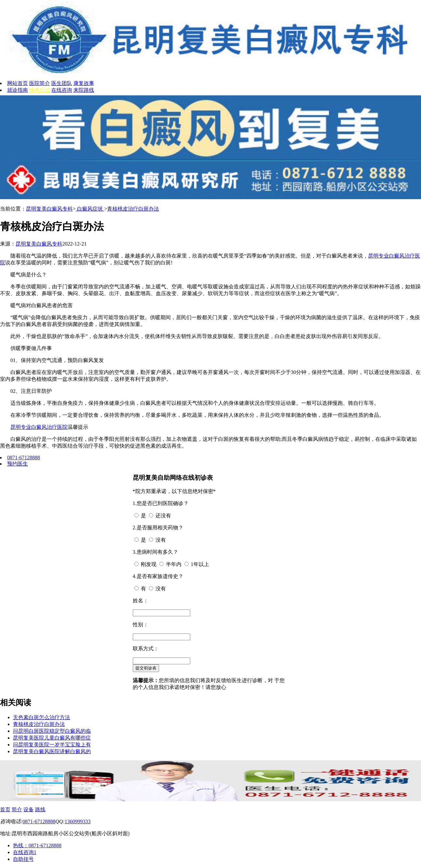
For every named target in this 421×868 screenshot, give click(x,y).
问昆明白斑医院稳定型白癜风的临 (52, 731)
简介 (17, 809)
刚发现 (149, 564)
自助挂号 (23, 859)
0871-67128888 (24, 458)
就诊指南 (18, 90)
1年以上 (200, 564)
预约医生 (18, 464)
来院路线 (84, 90)
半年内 (174, 564)
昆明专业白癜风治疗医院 (39, 427)
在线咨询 (62, 90)
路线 (40, 809)
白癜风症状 (90, 209)
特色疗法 (40, 90)
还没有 (163, 516)
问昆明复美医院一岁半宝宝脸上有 (52, 745)
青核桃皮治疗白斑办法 (133, 209)
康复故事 (84, 83)
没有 (161, 540)
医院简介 (40, 83)
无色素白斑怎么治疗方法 (42, 717)
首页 (5, 809)
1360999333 (78, 821)
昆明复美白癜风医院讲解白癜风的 (52, 751)
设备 (29, 809)
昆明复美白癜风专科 (49, 209)
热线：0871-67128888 (37, 845)
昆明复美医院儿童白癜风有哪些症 (52, 738)
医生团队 (62, 83)
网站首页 (18, 83)
